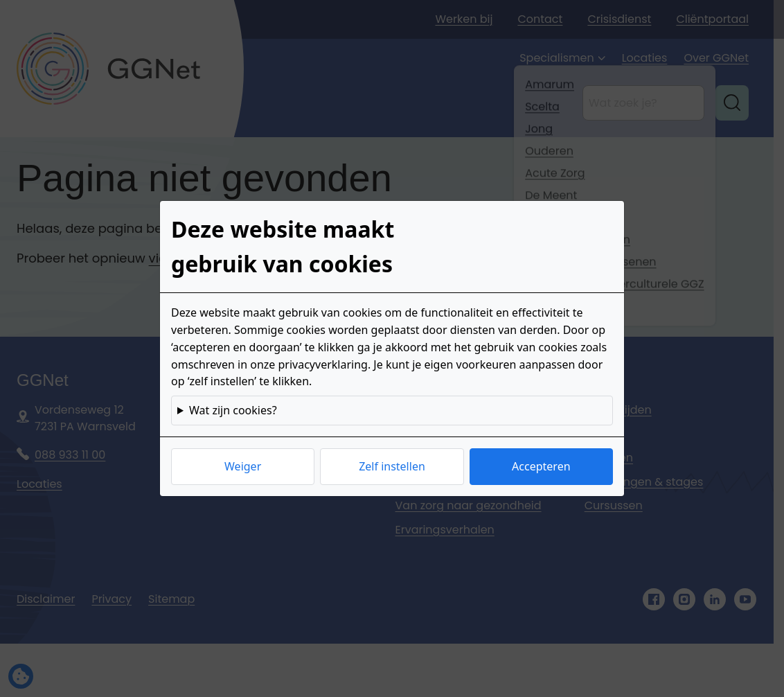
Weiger (243, 466)
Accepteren (541, 466)
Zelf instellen (392, 466)
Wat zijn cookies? (233, 410)
